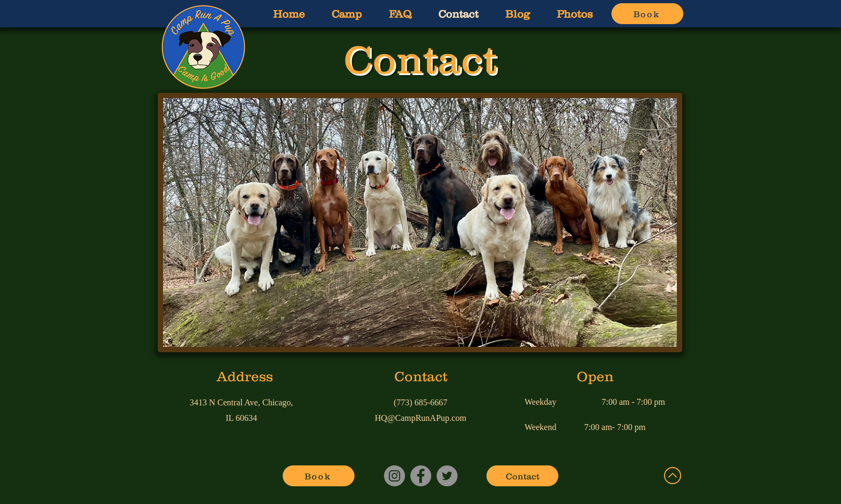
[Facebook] (421, 476)
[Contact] (522, 476)
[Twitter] (447, 476)
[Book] (647, 14)
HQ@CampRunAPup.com (421, 418)
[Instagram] (394, 476)
